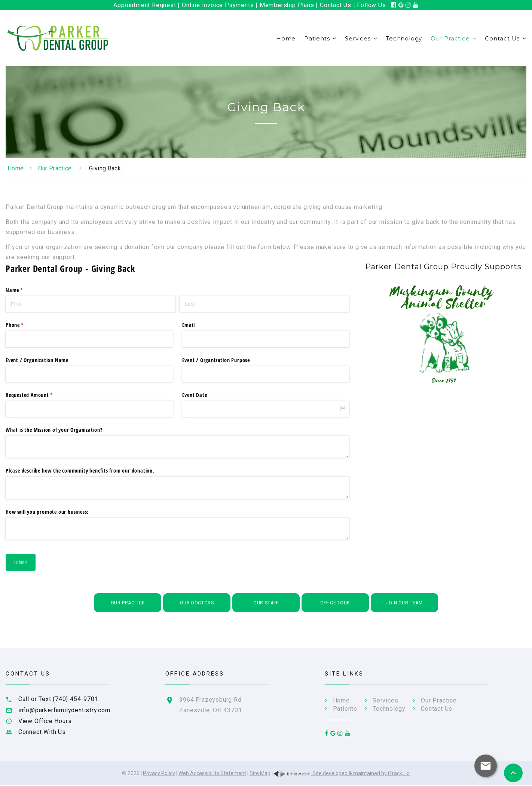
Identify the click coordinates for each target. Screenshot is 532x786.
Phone (25, 325)
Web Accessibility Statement (212, 774)
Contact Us (502, 39)
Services (358, 39)
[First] (90, 304)
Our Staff (266, 603)
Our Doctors (197, 603)
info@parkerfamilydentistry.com (64, 710)
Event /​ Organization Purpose (216, 360)
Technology (404, 39)
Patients (317, 39)
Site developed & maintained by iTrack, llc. (342, 774)
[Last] (264, 304)
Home (286, 39)
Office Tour (335, 603)
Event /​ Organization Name (37, 360)
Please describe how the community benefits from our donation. (80, 471)
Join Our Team (404, 603)
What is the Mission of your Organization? (54, 430)
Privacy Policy (159, 774)
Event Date (195, 395)
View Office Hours (45, 721)
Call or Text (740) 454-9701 (58, 699)
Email (189, 325)
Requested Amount (39, 395)
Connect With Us (42, 732)
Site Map (260, 774)
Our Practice (450, 39)
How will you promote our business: (47, 512)
